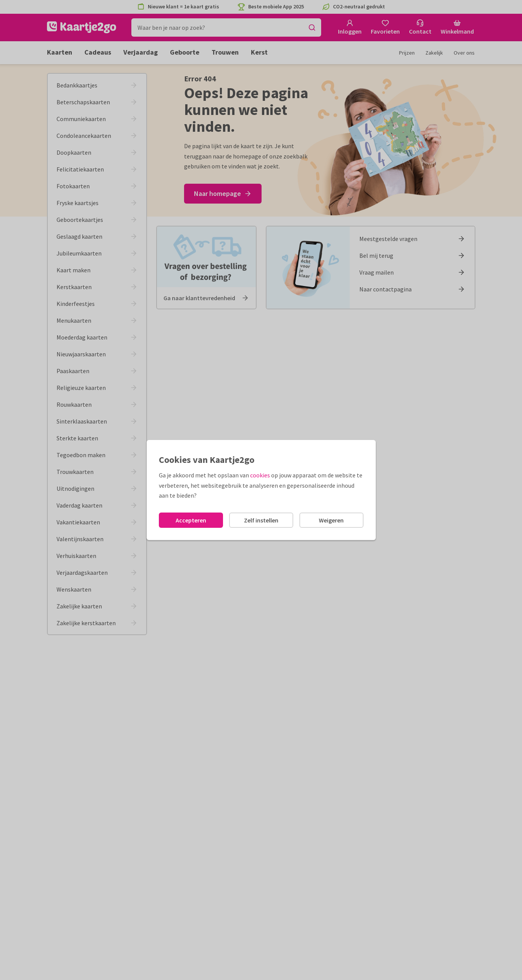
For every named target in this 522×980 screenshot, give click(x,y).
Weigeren (331, 520)
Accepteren (191, 520)
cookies (260, 475)
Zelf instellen (261, 520)
